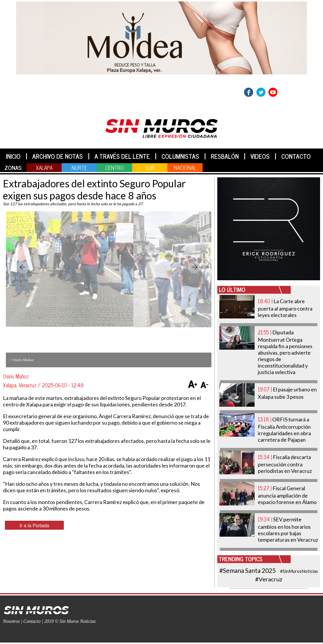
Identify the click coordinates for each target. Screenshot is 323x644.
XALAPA (44, 167)
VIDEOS (260, 156)
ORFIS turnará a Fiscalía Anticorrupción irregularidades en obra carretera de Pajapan (284, 429)
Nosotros (11, 621)
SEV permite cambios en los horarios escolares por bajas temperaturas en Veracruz (288, 529)
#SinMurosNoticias (299, 571)
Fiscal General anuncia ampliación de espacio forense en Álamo (287, 495)
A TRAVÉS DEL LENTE (122, 156)
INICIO (13, 156)
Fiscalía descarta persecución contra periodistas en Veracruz (285, 464)
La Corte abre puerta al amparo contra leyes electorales (285, 308)
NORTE (79, 167)
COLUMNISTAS (180, 156)
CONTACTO (296, 156)
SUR (150, 167)
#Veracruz (269, 579)
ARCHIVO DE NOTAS (58, 156)
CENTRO (115, 167)
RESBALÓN (225, 156)
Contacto (32, 621)
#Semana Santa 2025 (248, 570)
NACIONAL (185, 167)
